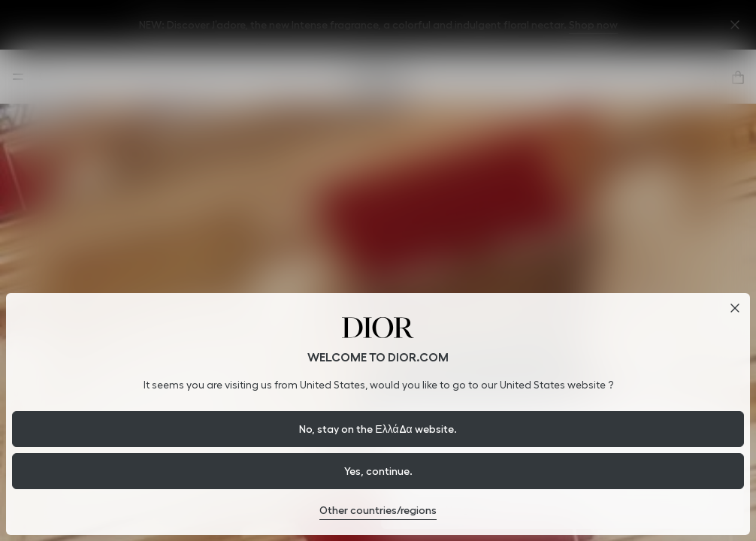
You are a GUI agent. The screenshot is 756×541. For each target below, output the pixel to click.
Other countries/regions (378, 510)
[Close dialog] (735, 308)
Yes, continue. (378, 471)
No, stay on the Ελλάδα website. (378, 429)
